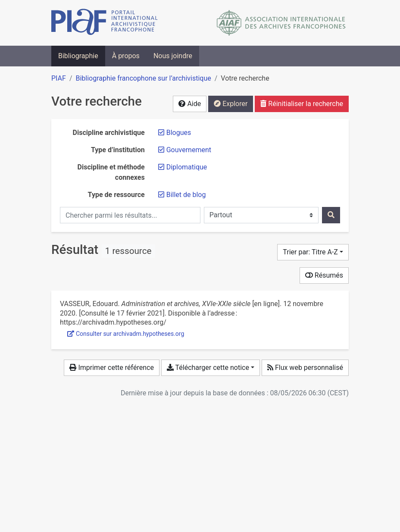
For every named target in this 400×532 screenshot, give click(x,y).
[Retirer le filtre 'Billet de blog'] (186, 195)
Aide (190, 104)
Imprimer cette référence (111, 368)
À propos (126, 56)
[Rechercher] (331, 215)
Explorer (231, 104)
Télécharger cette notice (208, 368)
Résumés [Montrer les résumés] (324, 275)
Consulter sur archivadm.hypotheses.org (126, 334)
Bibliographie (78, 56)
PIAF (59, 78)
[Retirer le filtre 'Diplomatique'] (187, 167)
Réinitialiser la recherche (302, 104)
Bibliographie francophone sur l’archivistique (143, 78)
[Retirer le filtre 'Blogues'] (179, 133)
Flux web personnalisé (305, 368)
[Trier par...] (313, 252)
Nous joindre (173, 56)
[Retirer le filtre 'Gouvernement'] (189, 150)
